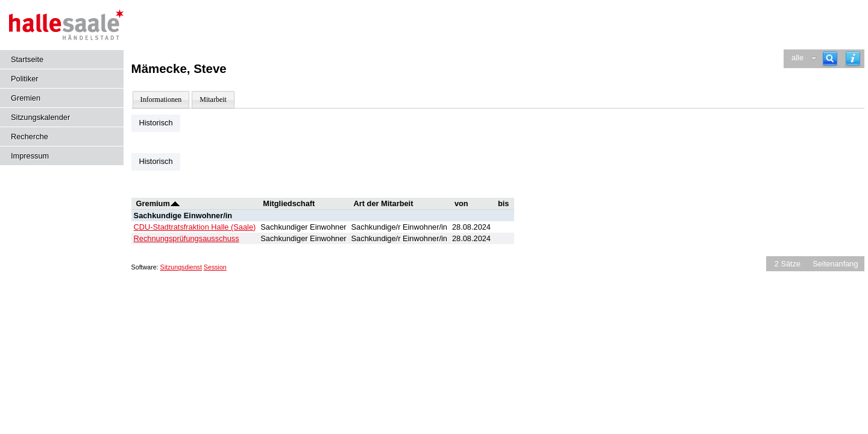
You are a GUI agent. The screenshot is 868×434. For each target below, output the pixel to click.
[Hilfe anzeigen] (853, 59)
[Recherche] (830, 59)
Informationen (161, 99)
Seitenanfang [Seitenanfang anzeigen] (835, 264)
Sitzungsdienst (181, 267)
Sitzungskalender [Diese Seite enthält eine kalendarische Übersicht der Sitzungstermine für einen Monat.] (40, 117)
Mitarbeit (213, 99)
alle (797, 58)
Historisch (156, 123)
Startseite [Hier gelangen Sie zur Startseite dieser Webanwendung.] (27, 59)
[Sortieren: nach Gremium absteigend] (175, 203)
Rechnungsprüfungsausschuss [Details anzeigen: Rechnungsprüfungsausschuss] (187, 238)
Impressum (30, 156)
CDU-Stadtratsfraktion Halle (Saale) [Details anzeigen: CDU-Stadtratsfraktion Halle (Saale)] (195, 227)
